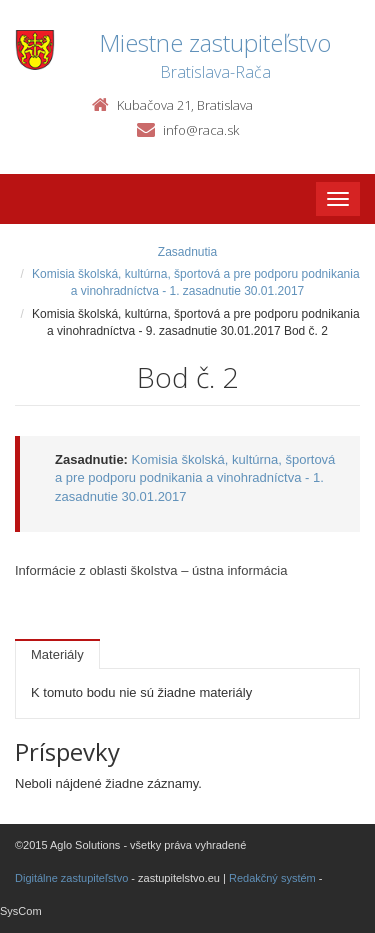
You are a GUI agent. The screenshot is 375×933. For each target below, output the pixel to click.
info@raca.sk (201, 130)
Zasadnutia (187, 252)
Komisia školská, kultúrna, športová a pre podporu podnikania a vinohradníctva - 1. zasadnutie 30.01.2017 (195, 478)
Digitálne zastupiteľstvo (71, 878)
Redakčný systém (272, 878)
